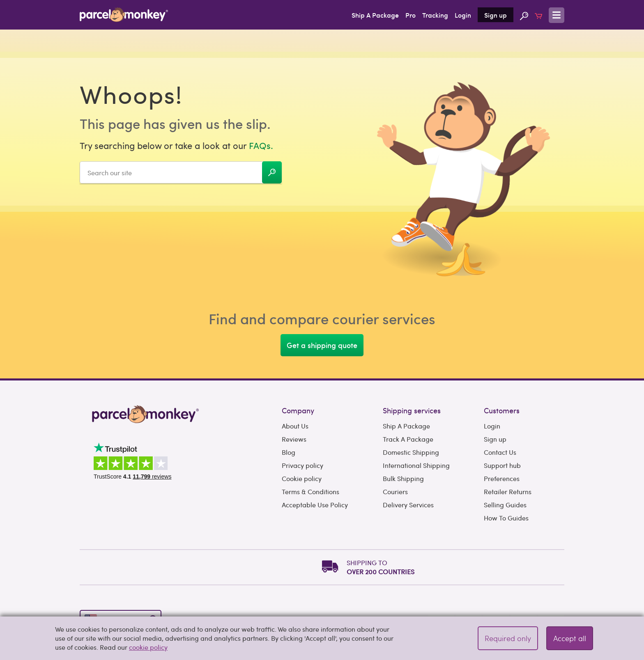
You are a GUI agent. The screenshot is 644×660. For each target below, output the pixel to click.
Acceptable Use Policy (315, 505)
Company (298, 410)
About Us (295, 426)
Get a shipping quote (322, 345)
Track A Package (408, 439)
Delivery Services (408, 505)
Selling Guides (505, 505)
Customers (502, 410)
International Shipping (416, 465)
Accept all (570, 638)
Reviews (294, 439)
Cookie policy (302, 478)
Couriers (395, 492)
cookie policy (148, 647)
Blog (289, 452)
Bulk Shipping (403, 478)
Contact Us (500, 452)
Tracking (435, 15)
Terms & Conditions (310, 492)
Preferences (502, 478)
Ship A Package (375, 15)
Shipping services (412, 410)
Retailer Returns (508, 492)
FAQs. (261, 145)
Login (463, 15)
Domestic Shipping (411, 452)
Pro (411, 15)
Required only (508, 638)
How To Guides (506, 518)
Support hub (502, 465)
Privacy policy (302, 465)
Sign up (496, 15)
